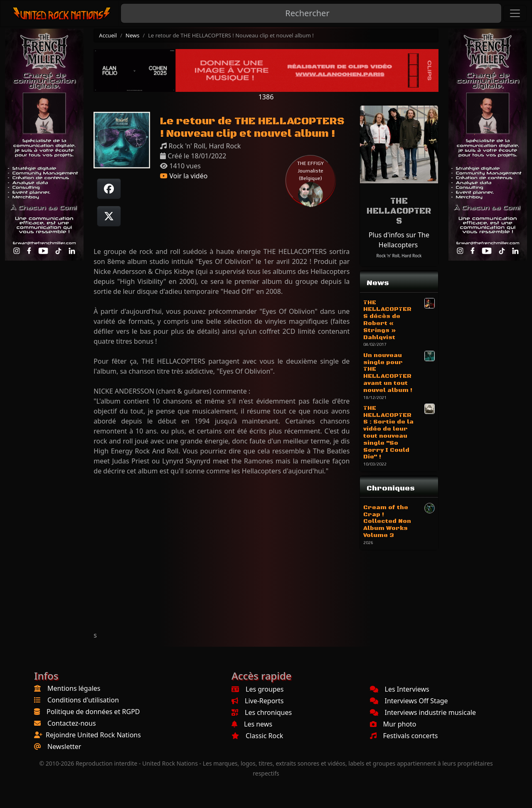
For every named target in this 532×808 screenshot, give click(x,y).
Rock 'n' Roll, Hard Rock (399, 256)
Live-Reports (257, 701)
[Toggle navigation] (515, 13)
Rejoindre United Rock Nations (93, 735)
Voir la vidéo (184, 176)
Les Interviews (400, 689)
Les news (252, 724)
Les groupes (257, 689)
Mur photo (393, 724)
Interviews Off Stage (409, 701)
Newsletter (64, 746)
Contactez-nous (72, 723)
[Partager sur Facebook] (109, 189)
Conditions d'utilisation (83, 700)
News (132, 35)
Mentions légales (74, 688)
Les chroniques (262, 712)
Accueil (108, 35)
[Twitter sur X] (109, 216)
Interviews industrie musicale (423, 712)
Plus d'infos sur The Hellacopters (399, 240)
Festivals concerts (404, 736)
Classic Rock (257, 736)
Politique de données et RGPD (93, 712)
